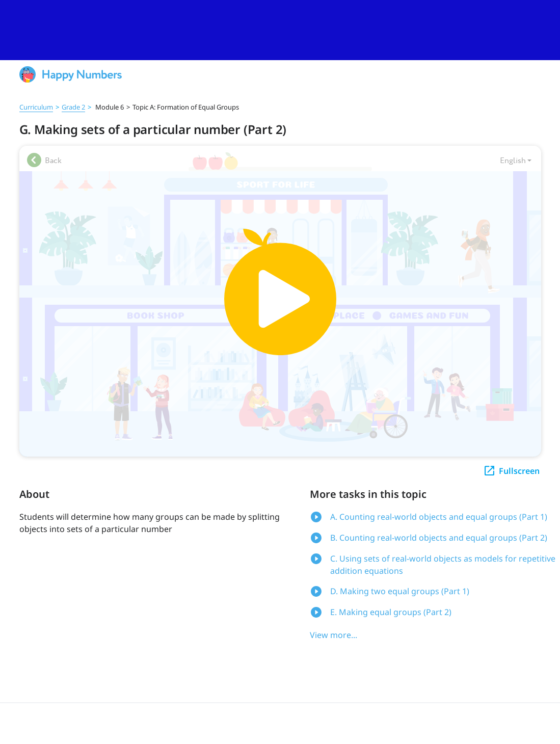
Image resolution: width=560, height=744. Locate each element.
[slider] (280, 30)
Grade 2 (73, 107)
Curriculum (36, 107)
